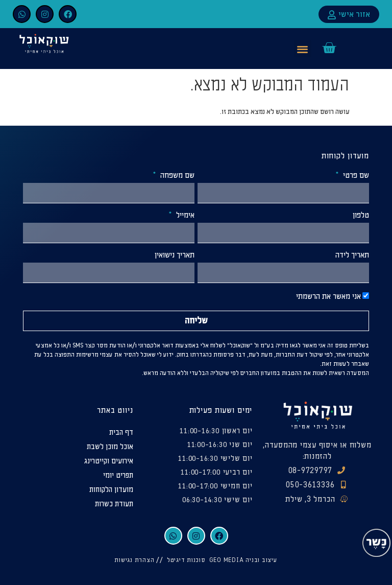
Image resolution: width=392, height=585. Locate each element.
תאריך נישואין (175, 255)
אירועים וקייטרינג (109, 461)
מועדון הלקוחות (111, 490)
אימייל (184, 216)
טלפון (361, 216)
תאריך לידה (352, 255)
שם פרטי (355, 176)
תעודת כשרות (114, 504)
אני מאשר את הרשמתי (328, 297)
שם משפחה (176, 176)
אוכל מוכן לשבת (110, 447)
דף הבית (121, 432)
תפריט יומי (118, 475)
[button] (303, 49)
